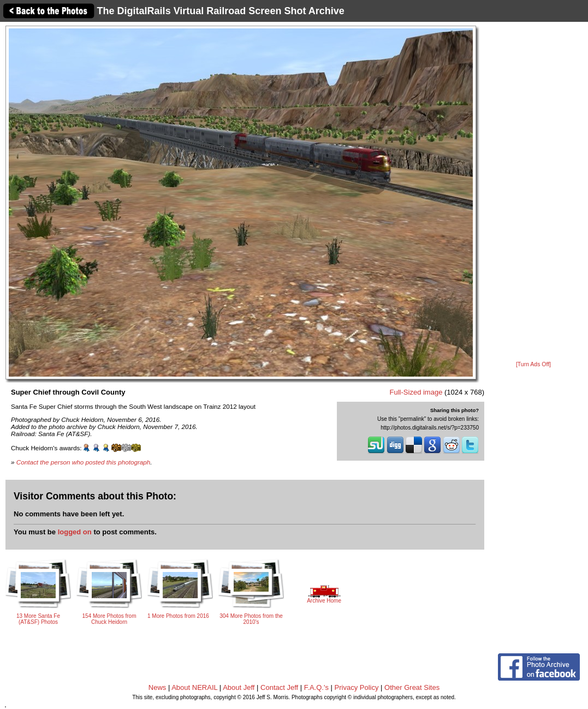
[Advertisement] (533, 192)
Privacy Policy (357, 687)
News (158, 687)
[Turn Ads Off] (533, 364)
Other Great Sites (412, 687)
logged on (75, 532)
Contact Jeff (279, 687)
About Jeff (239, 687)
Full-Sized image (416, 392)
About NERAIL (194, 687)
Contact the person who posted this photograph (84, 462)
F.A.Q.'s (316, 687)
